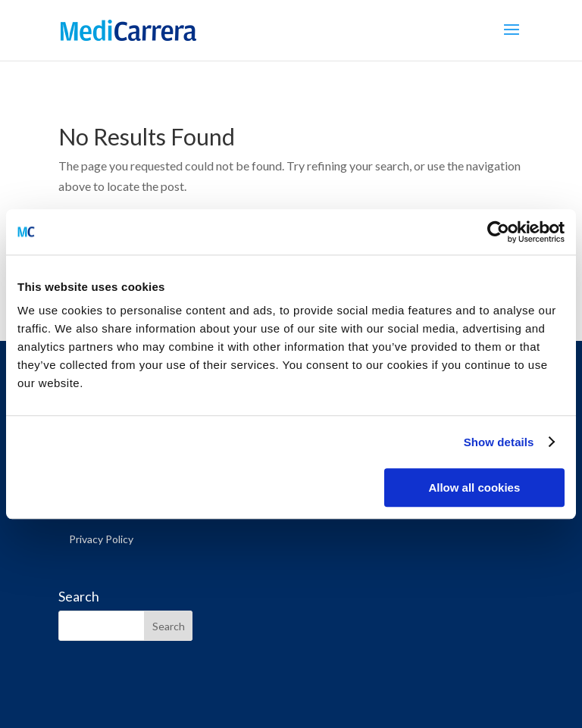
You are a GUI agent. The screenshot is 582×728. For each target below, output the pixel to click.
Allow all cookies (474, 487)
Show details (499, 442)
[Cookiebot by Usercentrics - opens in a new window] (498, 232)
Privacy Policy (101, 539)
